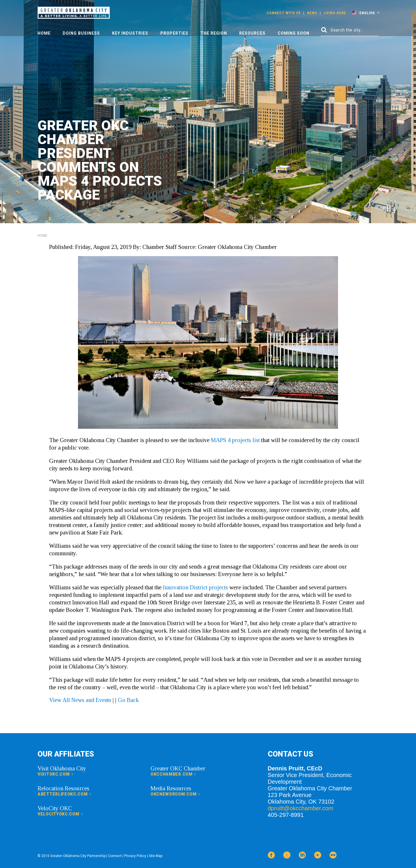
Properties (174, 33)
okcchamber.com (173, 774)
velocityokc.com (60, 814)
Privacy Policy (135, 856)
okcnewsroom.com (175, 794)
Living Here (335, 13)
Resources (252, 33)
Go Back (128, 700)
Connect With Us (284, 13)
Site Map (156, 856)
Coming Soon (294, 33)
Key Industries (130, 33)
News (312, 13)
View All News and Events (80, 700)
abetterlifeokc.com (64, 794)
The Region (214, 33)
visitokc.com (55, 774)
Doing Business (81, 33)
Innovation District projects (195, 587)
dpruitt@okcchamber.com (301, 808)
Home (44, 33)
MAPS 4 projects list (235, 440)
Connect (115, 856)
